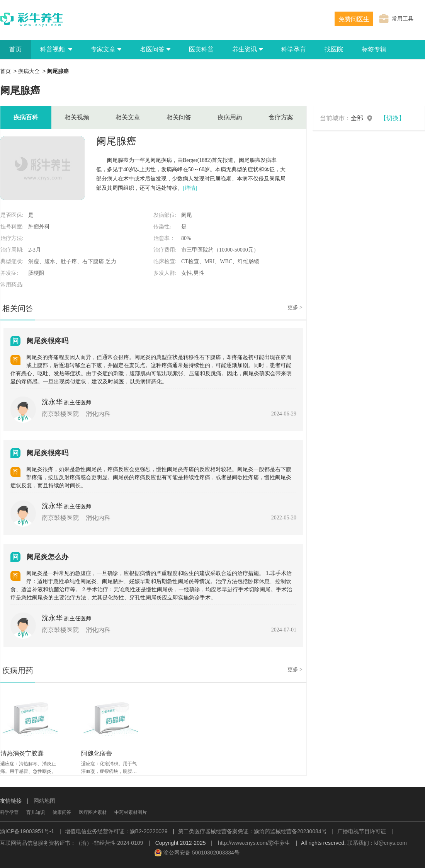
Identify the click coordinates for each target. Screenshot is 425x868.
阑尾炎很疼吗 (48, 341)
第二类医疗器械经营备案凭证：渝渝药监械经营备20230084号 (252, 831)
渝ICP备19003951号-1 (27, 831)
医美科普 (201, 49)
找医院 (334, 49)
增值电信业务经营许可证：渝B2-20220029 (116, 831)
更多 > (295, 307)
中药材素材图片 (131, 812)
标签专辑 (374, 49)
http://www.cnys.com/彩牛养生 (254, 843)
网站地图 (44, 801)
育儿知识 (36, 812)
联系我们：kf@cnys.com (377, 843)
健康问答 (62, 812)
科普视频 (56, 49)
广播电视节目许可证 (362, 831)
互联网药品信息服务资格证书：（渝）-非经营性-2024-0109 (71, 843)
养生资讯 (247, 49)
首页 (15, 49)
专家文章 (106, 49)
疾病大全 (29, 71)
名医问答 (155, 49)
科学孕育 (294, 49)
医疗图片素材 (93, 812)
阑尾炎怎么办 (48, 557)
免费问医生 (354, 19)
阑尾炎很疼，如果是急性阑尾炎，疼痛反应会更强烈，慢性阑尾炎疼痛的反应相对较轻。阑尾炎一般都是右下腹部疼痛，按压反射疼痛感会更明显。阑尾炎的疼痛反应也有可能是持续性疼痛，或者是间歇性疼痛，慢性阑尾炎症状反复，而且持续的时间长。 (151, 477)
